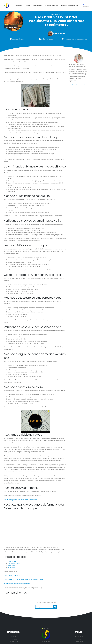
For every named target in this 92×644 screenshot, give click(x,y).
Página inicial (19, 6)
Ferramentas (37, 6)
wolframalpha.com (14, 563)
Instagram (14, 636)
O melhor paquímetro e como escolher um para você (21, 500)
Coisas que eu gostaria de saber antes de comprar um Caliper (24, 579)
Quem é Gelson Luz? (78, 85)
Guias (28, 6)
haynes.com (11, 568)
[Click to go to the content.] (46, 50)
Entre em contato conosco (69, 6)
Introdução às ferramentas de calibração (17, 584)
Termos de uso (14, 642)
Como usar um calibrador (12, 575)
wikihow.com (12, 561)
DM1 (62, 14)
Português (86, 6)
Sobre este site (19, 17)
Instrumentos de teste (51, 6)
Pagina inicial (54, 14)
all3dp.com (11, 565)
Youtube (14, 639)
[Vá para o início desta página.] (46, 613)
